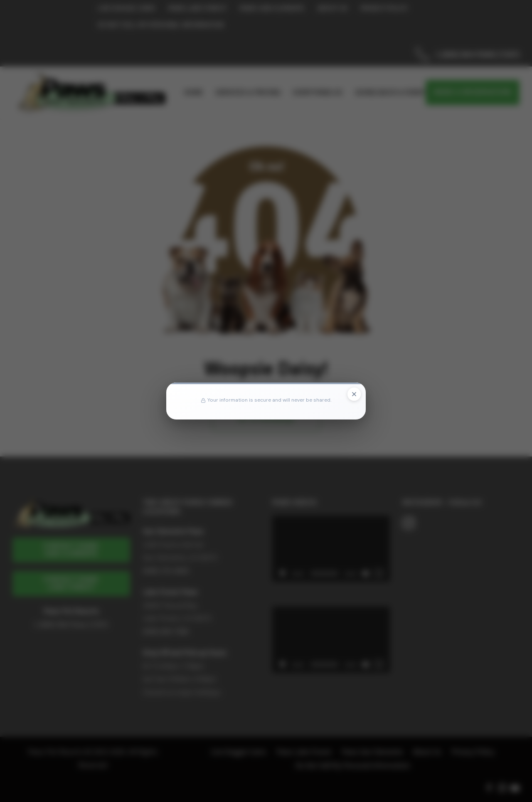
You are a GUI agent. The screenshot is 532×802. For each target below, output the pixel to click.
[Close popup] (354, 394)
